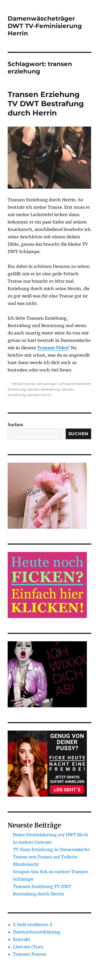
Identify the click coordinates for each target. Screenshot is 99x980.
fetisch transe (24, 384)
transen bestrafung (43, 389)
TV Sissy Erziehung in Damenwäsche (51, 849)
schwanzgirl (47, 384)
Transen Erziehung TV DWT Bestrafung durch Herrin (46, 104)
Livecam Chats (28, 947)
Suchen (15, 425)
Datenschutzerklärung (37, 932)
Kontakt (22, 939)
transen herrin (39, 395)
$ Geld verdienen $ (33, 925)
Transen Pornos (30, 954)
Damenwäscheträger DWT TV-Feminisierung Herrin (45, 26)
